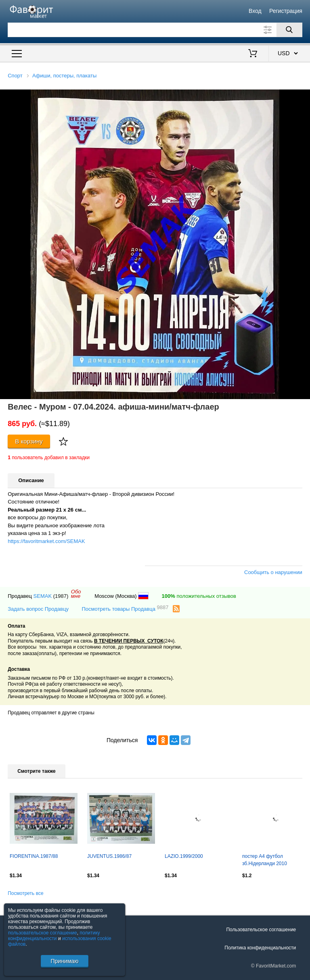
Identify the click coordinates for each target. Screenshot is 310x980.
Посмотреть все (25, 893)
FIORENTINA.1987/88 (34, 856)
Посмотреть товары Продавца (125, 609)
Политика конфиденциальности (260, 948)
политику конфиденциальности (54, 936)
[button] (303, 97)
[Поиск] (289, 30)
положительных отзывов (199, 596)
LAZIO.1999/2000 (184, 856)
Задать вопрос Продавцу (38, 609)
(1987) (61, 596)
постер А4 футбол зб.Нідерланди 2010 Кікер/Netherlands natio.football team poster (276, 861)
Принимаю (64, 961)
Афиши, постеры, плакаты (64, 76)
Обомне (76, 594)
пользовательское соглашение (43, 933)
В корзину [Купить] (29, 441)
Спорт (15, 76)
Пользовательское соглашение (261, 930)
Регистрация (286, 11)
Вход (255, 11)
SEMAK (43, 596)
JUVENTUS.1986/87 (109, 856)
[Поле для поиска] (155, 30)
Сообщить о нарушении (273, 572)
